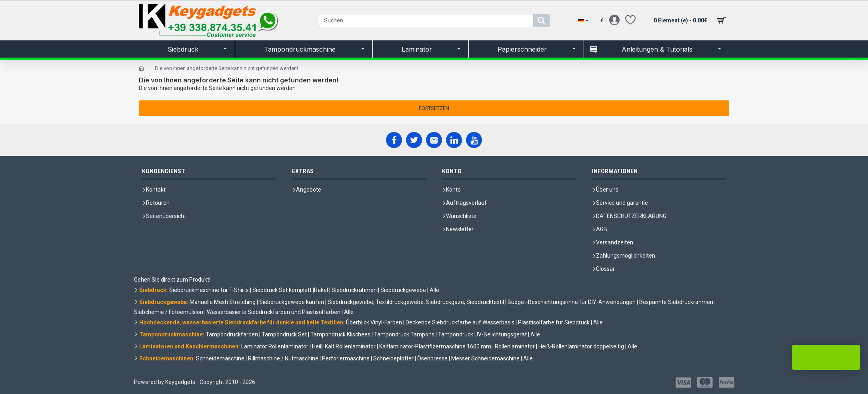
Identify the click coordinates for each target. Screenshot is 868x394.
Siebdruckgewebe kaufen (292, 302)
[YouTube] (474, 140)
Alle (434, 290)
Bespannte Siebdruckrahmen (676, 302)
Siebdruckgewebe (403, 290)
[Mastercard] (705, 382)
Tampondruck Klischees (340, 334)
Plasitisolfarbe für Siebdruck (554, 322)
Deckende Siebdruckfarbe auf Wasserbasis (460, 322)
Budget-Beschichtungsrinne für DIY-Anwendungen (572, 302)
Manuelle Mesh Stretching (223, 302)
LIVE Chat (826, 357)
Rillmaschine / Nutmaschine (283, 358)
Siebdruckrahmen (354, 290)
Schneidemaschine (220, 358)
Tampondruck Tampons (404, 334)
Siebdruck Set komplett (282, 290)
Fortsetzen (434, 108)
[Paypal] (727, 382)
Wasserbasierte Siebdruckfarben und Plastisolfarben (274, 312)
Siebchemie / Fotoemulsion (169, 312)
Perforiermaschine (346, 358)
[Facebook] (394, 140)
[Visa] (683, 382)
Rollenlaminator (515, 346)
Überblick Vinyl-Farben (374, 322)
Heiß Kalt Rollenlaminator (344, 346)
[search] (541, 21)
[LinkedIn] (454, 140)
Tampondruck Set (284, 334)
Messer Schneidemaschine (485, 358)
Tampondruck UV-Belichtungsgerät (482, 334)
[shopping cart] (688, 20)
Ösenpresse (432, 358)
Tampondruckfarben (232, 334)
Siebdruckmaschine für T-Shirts (209, 290)
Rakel (321, 290)
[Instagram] (434, 140)
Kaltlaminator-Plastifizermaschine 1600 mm (435, 346)
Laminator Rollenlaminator (275, 346)
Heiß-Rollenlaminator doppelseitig (581, 346)
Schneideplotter (393, 358)
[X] (414, 140)
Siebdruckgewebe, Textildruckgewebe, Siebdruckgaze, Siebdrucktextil (416, 302)
